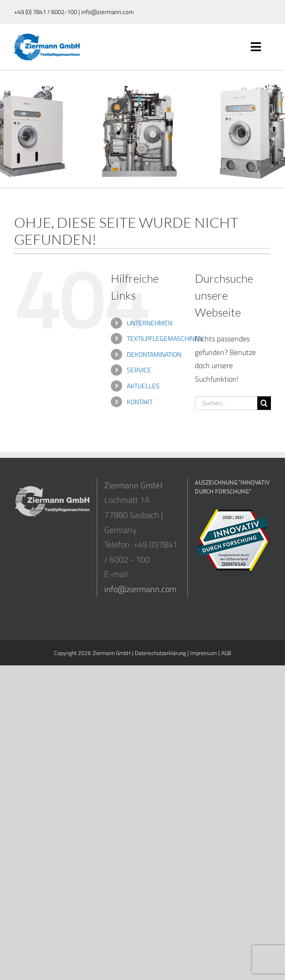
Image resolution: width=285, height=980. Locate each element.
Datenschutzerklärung (160, 653)
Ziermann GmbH (112, 653)
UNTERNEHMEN (150, 323)
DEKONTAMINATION (154, 354)
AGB (226, 653)
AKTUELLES (143, 386)
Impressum (204, 653)
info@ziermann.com (140, 589)
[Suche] (264, 403)
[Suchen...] (226, 403)
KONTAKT (140, 402)
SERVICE (139, 370)
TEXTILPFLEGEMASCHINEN (165, 338)
